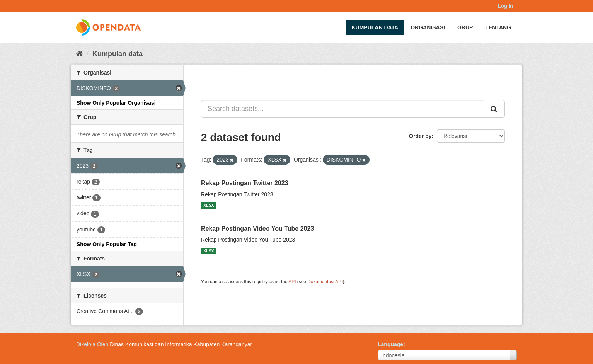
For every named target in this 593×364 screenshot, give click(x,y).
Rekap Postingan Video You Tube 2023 (257, 229)
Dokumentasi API (325, 282)
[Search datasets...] (343, 109)
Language (390, 344)
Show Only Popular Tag (107, 244)
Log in (505, 6)
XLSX (209, 206)
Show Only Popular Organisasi (116, 103)
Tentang (498, 27)
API (292, 282)
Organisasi (428, 27)
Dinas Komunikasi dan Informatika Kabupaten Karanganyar (181, 344)
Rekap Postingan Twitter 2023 (245, 183)
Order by (420, 136)
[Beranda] (79, 54)
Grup (465, 27)
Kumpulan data (375, 27)
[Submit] (494, 109)
